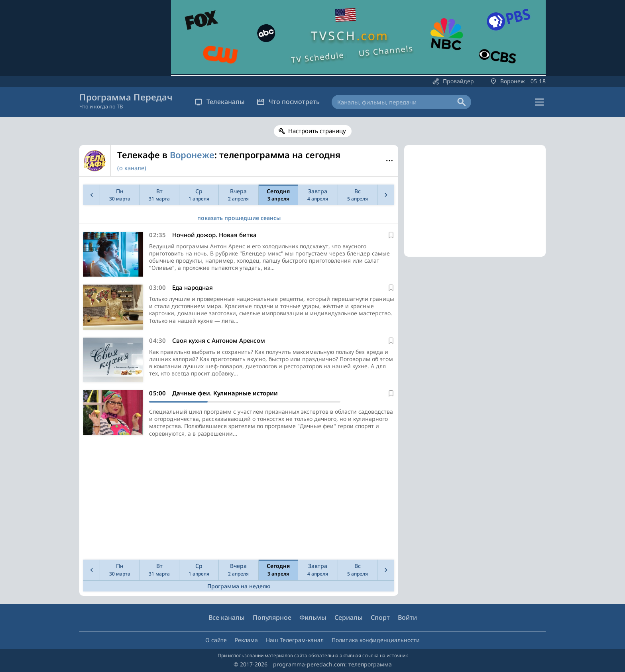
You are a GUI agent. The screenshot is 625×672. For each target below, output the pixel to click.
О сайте (216, 640)
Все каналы (227, 617)
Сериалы (349, 617)
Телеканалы (220, 102)
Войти (407, 617)
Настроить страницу (317, 131)
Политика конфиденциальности (376, 640)
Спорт (380, 617)
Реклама (246, 640)
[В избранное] (391, 235)
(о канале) (132, 168)
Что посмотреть (288, 102)
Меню (389, 161)
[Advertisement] (237, 501)
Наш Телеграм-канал (295, 640)
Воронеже (192, 155)
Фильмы (313, 617)
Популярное (272, 617)
